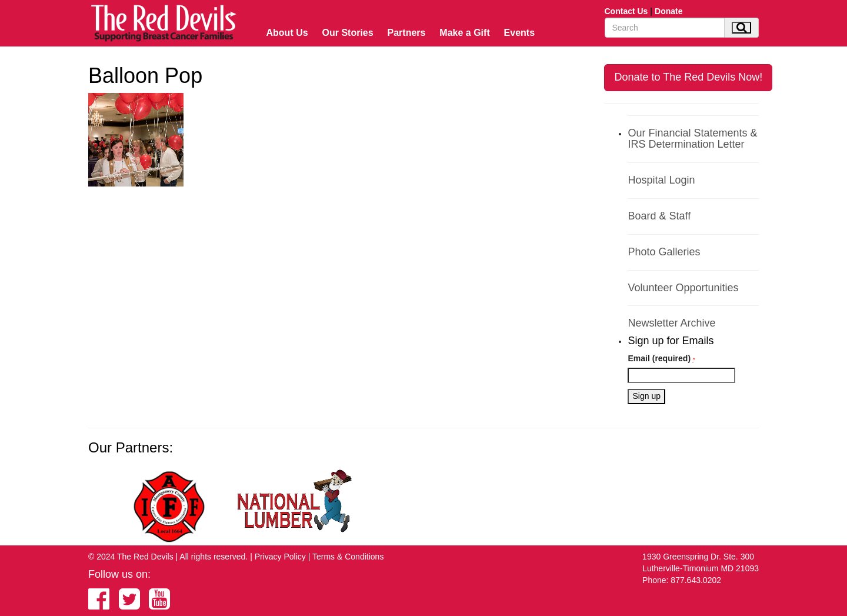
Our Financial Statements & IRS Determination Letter (692, 139)
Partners (407, 33)
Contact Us (626, 11)
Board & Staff (659, 216)
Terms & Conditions (348, 557)
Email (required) (661, 358)
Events (519, 33)
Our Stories (348, 33)
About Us (287, 33)
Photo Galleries (664, 252)
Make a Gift (464, 33)
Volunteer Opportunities (683, 288)
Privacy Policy (280, 557)
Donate (668, 11)
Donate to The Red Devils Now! (688, 77)
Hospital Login (661, 180)
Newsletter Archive (671, 323)
